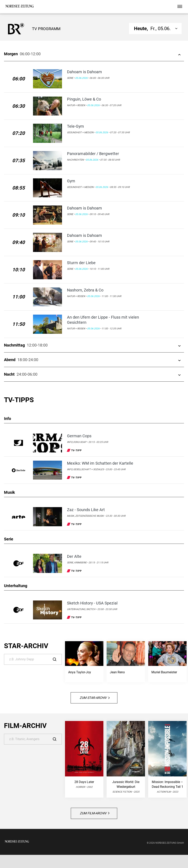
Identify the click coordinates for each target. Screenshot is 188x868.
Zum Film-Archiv (95, 813)
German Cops (79, 436)
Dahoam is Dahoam (84, 72)
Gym (71, 181)
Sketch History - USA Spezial (92, 603)
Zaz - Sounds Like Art (86, 510)
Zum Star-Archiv (95, 698)
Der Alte (74, 556)
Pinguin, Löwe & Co (84, 99)
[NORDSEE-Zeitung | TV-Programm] (20, 7)
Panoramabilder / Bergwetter (93, 154)
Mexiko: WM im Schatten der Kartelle (100, 463)
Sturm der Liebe (81, 263)
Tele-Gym (75, 126)
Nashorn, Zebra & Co (85, 290)
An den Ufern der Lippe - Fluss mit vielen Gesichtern (103, 320)
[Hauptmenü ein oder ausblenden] (180, 7)
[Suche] (33, 659)
